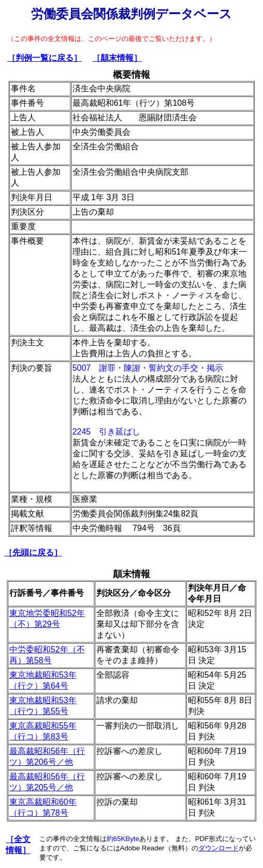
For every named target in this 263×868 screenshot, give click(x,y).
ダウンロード (218, 848)
